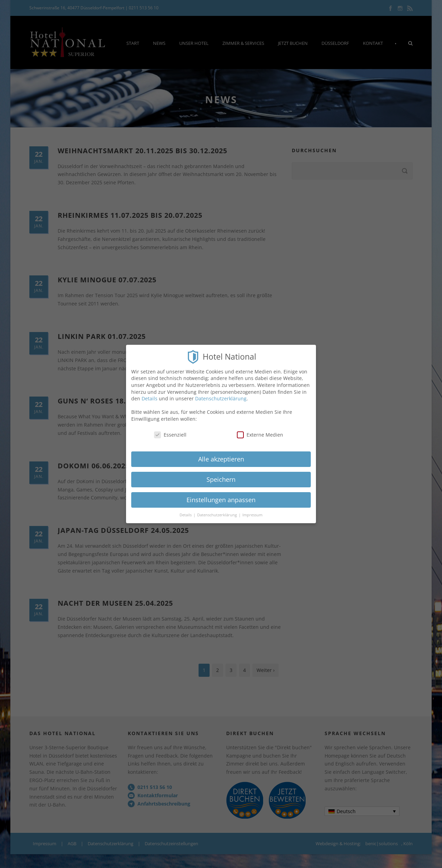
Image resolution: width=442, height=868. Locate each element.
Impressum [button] (252, 510)
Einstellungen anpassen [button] (221, 495)
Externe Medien (260, 430)
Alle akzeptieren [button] (221, 454)
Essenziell (170, 430)
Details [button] (186, 510)
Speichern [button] (221, 474)
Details (150, 393)
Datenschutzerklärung (221, 393)
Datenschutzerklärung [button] (218, 510)
